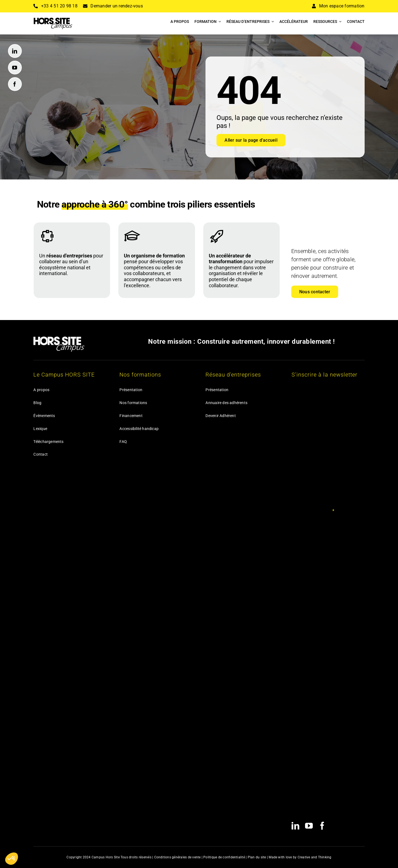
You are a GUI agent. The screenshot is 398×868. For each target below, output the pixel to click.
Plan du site (257, 857)
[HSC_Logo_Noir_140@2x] (53, 20)
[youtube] (15, 68)
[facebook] (15, 84)
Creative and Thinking (315, 857)
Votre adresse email (313, 511)
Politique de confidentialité (224, 857)
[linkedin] (15, 51)
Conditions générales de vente (177, 857)
